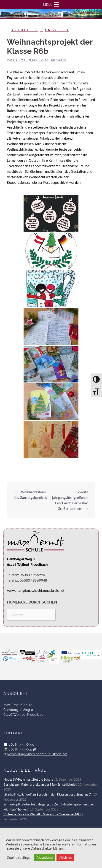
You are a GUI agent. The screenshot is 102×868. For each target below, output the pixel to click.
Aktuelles (25, 30)
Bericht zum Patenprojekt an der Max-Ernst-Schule (39, 785)
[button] (48, 5)
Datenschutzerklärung (48, 848)
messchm (59, 60)
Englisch (57, 30)
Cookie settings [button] (19, 858)
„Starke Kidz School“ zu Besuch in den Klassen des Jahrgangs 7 (47, 794)
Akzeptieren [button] (45, 857)
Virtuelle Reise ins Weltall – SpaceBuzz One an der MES (42, 814)
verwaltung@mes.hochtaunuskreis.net (37, 754)
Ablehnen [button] (65, 857)
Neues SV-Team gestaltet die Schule (28, 779)
